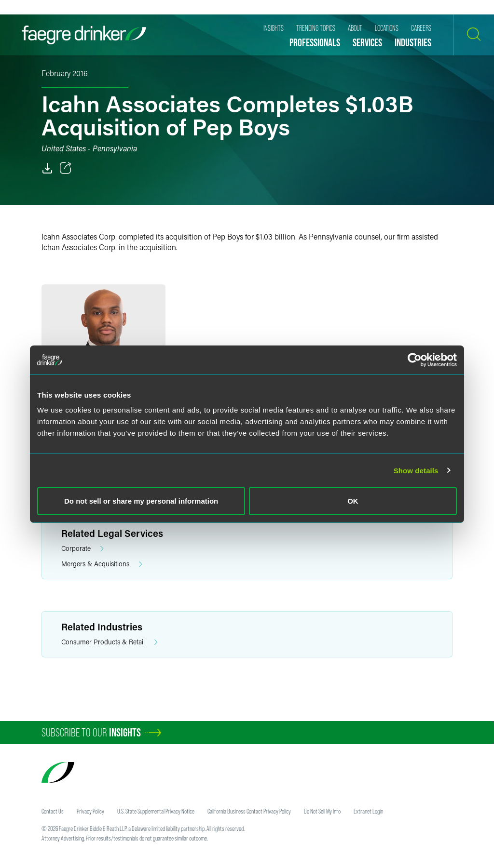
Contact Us (53, 811)
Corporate (82, 549)
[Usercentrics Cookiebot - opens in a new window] (415, 360)
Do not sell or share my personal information (141, 501)
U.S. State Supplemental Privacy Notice (156, 811)
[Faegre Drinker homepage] (84, 35)
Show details (416, 470)
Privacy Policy (90, 811)
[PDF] (47, 168)
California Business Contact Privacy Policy (249, 811)
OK (353, 501)
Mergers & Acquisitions (102, 564)
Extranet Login (368, 811)
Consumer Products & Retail (110, 642)
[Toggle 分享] (66, 168)
